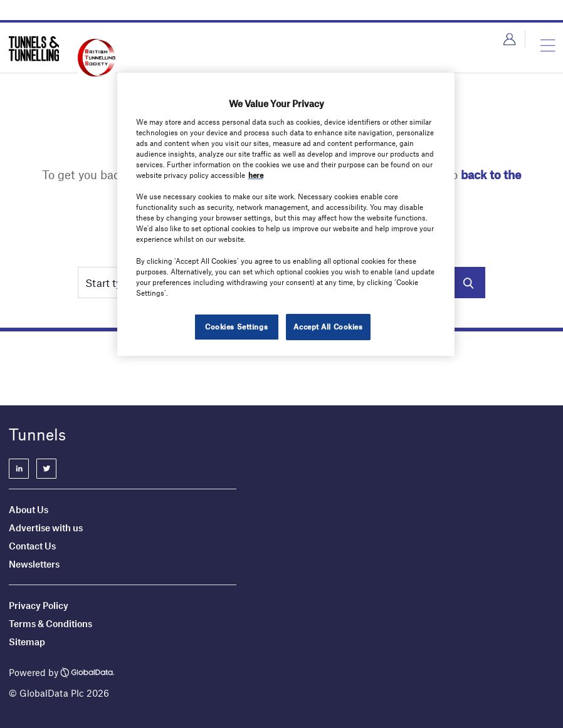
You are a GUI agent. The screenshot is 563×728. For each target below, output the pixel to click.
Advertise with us (46, 528)
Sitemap (27, 642)
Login (509, 39)
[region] (286, 214)
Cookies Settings (236, 326)
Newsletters (35, 564)
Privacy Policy (39, 605)
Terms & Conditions (50, 623)
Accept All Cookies (328, 326)
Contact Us (32, 546)
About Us (29, 509)
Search (468, 283)
